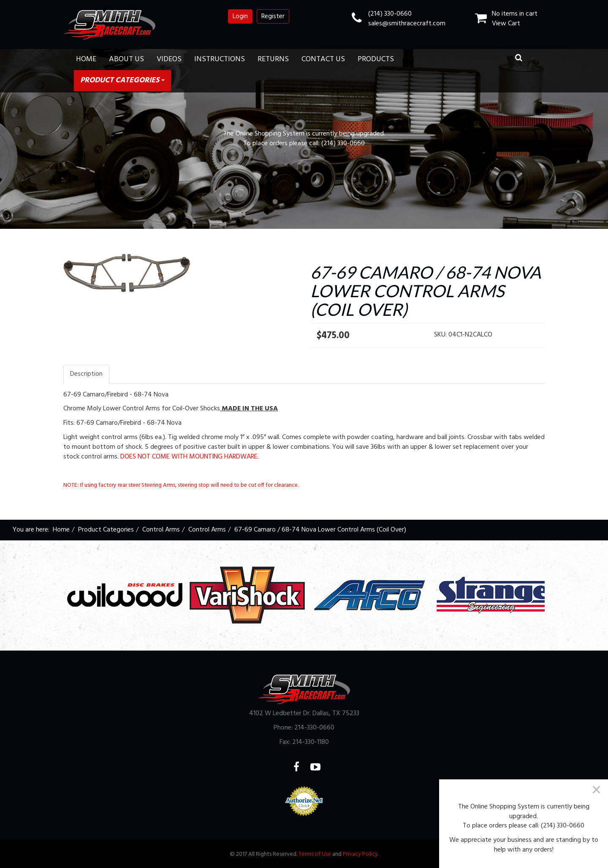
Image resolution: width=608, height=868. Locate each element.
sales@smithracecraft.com (407, 24)
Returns (273, 59)
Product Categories (122, 80)
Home (86, 59)
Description (86, 374)
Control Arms (161, 530)
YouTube (321, 767)
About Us (126, 59)
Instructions (220, 59)
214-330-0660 (314, 728)
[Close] (596, 789)
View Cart (506, 24)
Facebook (302, 767)
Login (240, 16)
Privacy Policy (360, 854)
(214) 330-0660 (390, 14)
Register (273, 16)
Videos (169, 59)
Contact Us (323, 59)
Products (376, 59)
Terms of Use (315, 854)
